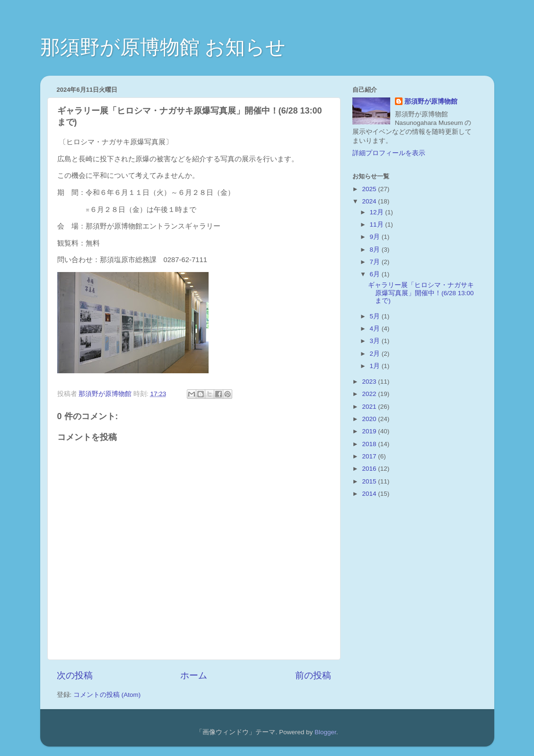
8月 (376, 250)
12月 (378, 212)
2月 (376, 354)
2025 (370, 189)
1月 (376, 366)
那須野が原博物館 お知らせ (163, 47)
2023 (370, 382)
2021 (370, 407)
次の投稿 (75, 675)
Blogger (325, 732)
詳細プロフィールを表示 (389, 153)
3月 (376, 341)
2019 (370, 431)
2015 (370, 481)
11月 (378, 224)
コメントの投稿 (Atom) (107, 695)
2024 (370, 201)
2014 (370, 494)
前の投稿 (313, 675)
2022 (370, 394)
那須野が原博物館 (431, 101)
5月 (376, 316)
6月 (376, 274)
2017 (370, 456)
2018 (370, 444)
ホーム (194, 675)
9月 (376, 237)
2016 (370, 469)
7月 (376, 262)
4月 (376, 329)
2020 (370, 419)
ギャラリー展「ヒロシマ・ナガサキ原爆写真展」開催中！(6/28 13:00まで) (421, 293)
